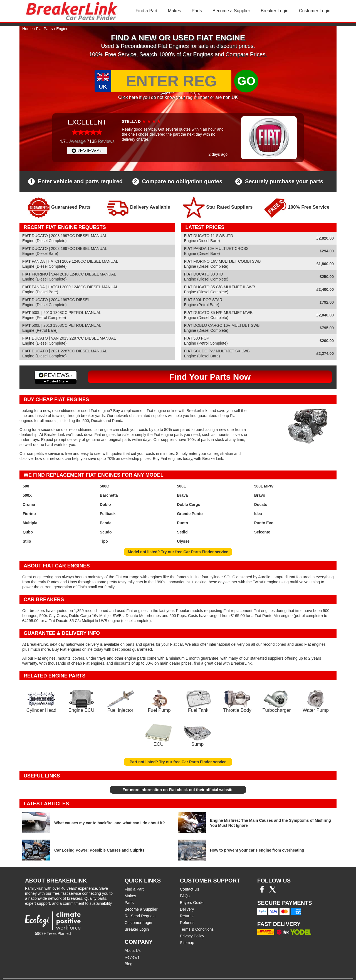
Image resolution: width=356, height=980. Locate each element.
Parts (197, 11)
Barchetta (109, 495)
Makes (175, 11)
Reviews (132, 957)
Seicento (262, 532)
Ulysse (183, 541)
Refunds (187, 923)
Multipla (30, 523)
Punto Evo (264, 523)
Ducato (261, 504)
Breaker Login (275, 11)
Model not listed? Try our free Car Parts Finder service (178, 552)
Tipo (104, 541)
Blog (128, 964)
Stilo (27, 541)
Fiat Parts (44, 29)
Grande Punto (190, 514)
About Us (133, 950)
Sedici (183, 532)
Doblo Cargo (189, 504)
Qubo (28, 532)
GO (246, 81)
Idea (258, 514)
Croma (29, 504)
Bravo (260, 495)
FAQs (185, 896)
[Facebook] (262, 891)
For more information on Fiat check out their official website (178, 790)
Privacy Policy (192, 936)
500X (27, 495)
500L (181, 486)
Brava (182, 495)
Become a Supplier (231, 11)
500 (26, 486)
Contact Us (190, 889)
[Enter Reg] (171, 81)
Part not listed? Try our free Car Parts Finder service (178, 762)
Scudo (106, 532)
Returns (187, 916)
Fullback (108, 514)
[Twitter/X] (273, 891)
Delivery (187, 909)
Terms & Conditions (197, 929)
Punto (182, 523)
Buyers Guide (192, 903)
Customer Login (315, 11)
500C (104, 486)
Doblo (105, 504)
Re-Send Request (140, 916)
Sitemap (187, 943)
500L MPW (264, 486)
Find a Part (147, 11)
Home (27, 29)
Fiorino (29, 514)
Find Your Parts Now (210, 377)
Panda (106, 523)
